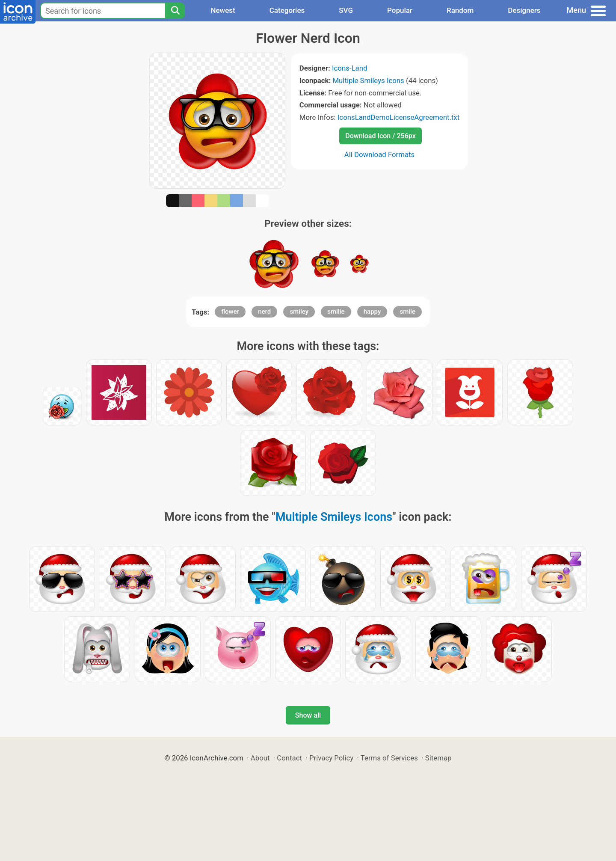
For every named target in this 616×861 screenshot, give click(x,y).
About (260, 758)
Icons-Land (349, 68)
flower (230, 312)
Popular (400, 10)
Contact (289, 758)
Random (460, 10)
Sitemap (438, 758)
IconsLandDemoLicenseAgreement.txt (398, 117)
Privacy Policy (331, 758)
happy (372, 312)
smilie (336, 312)
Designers (524, 10)
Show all (308, 715)
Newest (223, 10)
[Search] (175, 11)
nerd (264, 312)
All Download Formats (380, 154)
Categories (287, 10)
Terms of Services (389, 758)
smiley (299, 312)
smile (407, 312)
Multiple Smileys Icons (368, 80)
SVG (346, 10)
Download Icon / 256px (380, 136)
